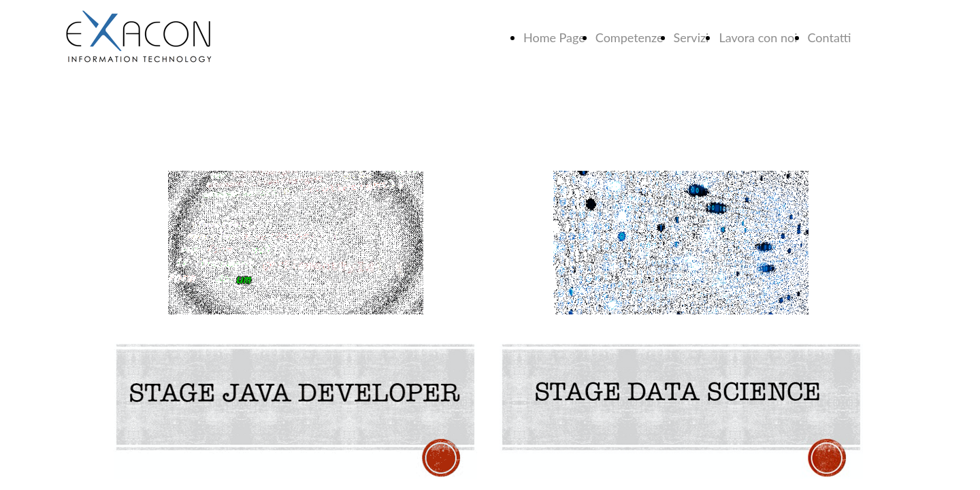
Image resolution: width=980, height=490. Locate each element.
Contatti (830, 37)
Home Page (554, 37)
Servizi (691, 37)
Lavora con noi (758, 37)
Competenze (630, 37)
